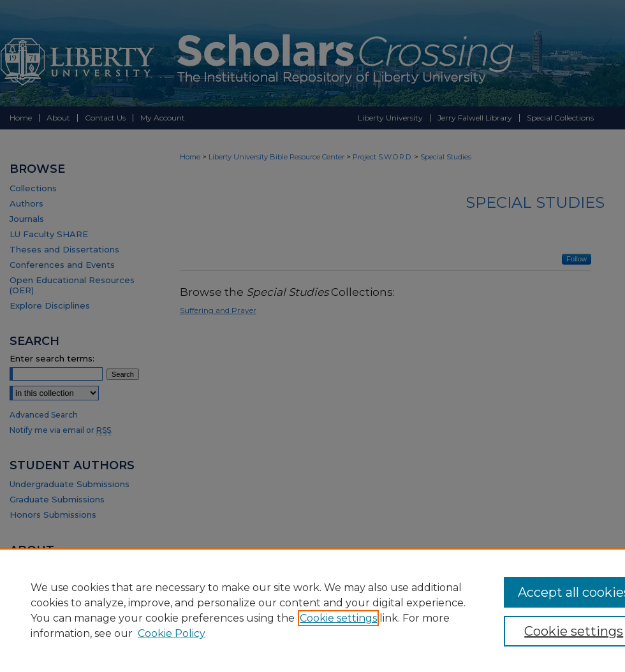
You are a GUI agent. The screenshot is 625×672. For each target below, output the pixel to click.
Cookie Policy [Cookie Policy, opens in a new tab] (172, 633)
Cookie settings (338, 618)
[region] (312, 610)
